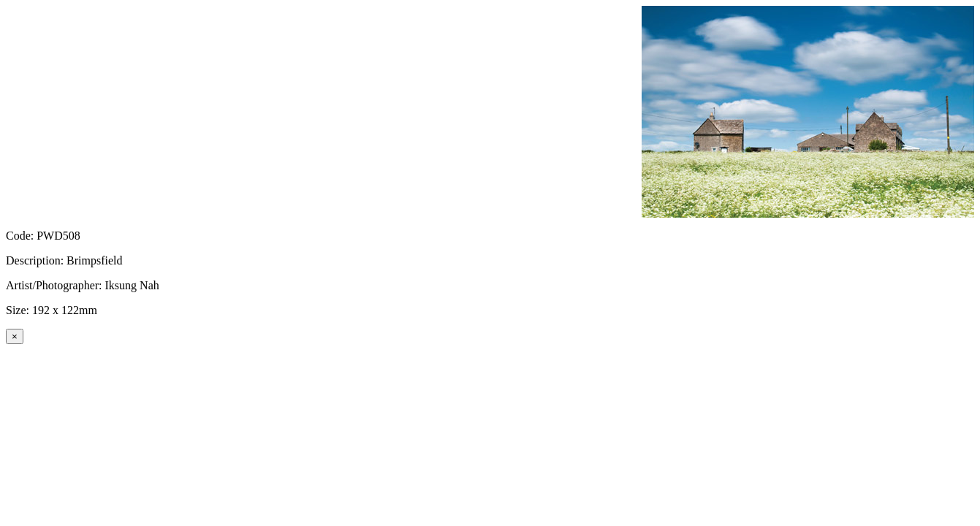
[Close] (15, 336)
